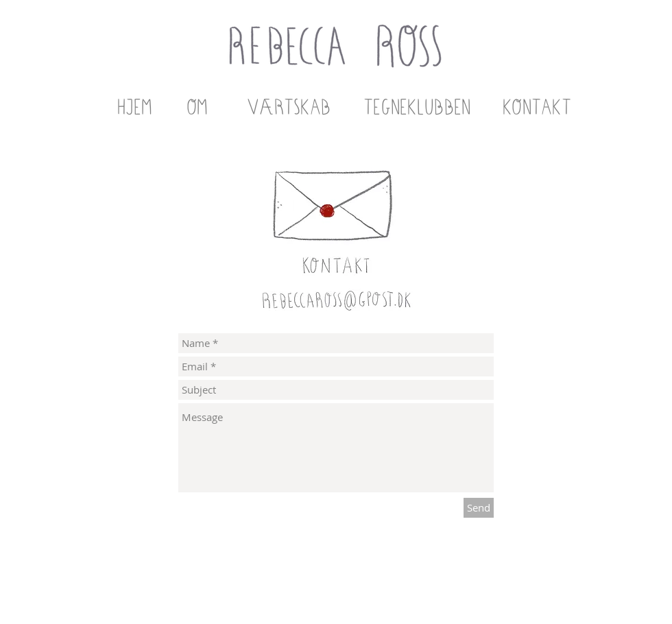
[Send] (479, 508)
